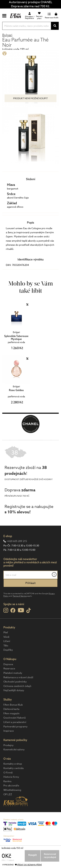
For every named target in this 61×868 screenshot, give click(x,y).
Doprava (8, 664)
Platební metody (13, 673)
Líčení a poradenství (15, 722)
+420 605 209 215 (17, 541)
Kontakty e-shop (13, 764)
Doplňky (8, 650)
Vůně (6, 637)
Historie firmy (11, 777)
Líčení (7, 641)
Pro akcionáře (11, 786)
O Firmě (8, 773)
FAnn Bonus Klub (13, 705)
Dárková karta (11, 709)
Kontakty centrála (14, 768)
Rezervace (9, 669)
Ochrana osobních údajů (17, 686)
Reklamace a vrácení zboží (18, 677)
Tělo (6, 646)
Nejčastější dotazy (14, 690)
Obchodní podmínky (15, 682)
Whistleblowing (12, 790)
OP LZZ (8, 794)
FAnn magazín (11, 713)
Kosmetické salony (14, 750)
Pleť (6, 632)
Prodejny (8, 745)
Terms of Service (20, 596)
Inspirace (9, 731)
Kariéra (7, 781)
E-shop (8, 536)
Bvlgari (7, 35)
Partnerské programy (15, 727)
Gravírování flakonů (15, 718)
